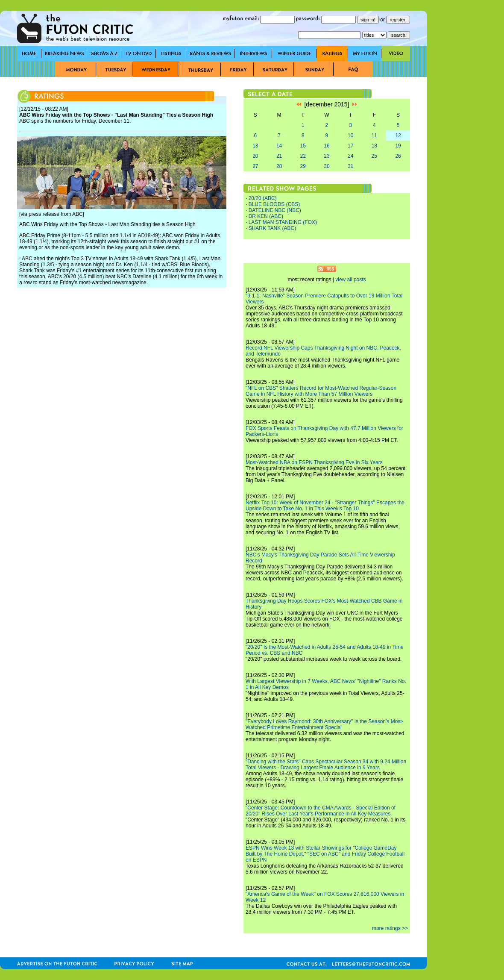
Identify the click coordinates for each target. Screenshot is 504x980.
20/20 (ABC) (263, 198)
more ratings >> (390, 928)
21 (279, 156)
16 (327, 146)
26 (398, 156)
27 (255, 166)
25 (374, 156)
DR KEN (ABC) (266, 216)
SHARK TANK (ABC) (273, 228)
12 (398, 135)
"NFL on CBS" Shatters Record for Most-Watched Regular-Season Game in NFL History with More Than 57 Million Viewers (321, 391)
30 (327, 166)
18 (374, 146)
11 (374, 135)
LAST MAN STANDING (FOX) (283, 222)
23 (327, 156)
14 (279, 146)
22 (303, 156)
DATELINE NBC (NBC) (275, 210)
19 (398, 146)
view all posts (350, 280)
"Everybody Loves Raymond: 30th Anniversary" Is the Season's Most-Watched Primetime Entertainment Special (325, 724)
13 (255, 146)
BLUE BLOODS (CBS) (274, 204)
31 (350, 166)
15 (303, 146)
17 (350, 146)
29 (303, 166)
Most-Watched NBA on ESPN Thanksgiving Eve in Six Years (314, 462)
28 (279, 166)
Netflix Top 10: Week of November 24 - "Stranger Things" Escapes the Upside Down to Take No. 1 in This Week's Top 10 (325, 506)
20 (255, 156)
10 (350, 135)
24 (350, 156)
